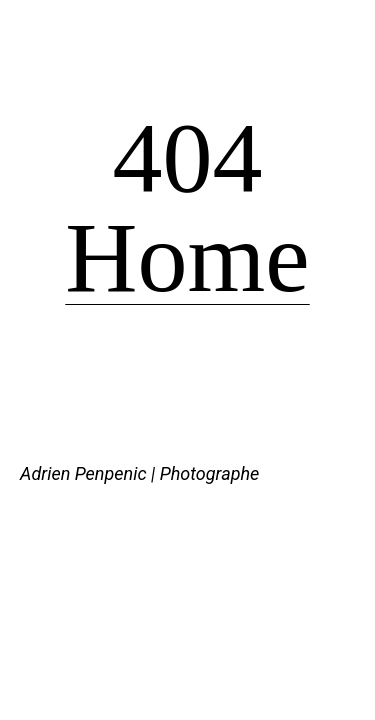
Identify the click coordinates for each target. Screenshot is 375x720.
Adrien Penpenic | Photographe (139, 473)
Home (187, 257)
